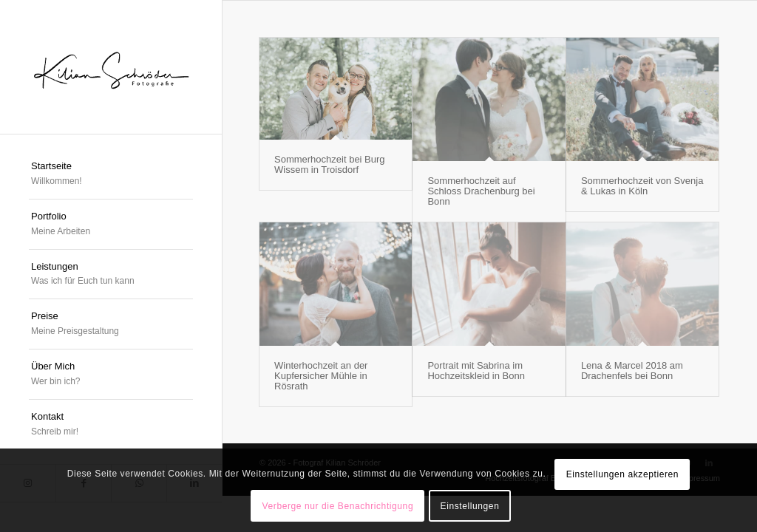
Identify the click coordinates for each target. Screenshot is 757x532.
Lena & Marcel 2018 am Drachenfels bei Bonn (632, 371)
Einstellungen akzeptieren (622, 474)
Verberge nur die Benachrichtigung (338, 506)
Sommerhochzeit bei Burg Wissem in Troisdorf (330, 164)
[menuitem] (111, 174)
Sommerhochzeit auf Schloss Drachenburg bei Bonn (481, 191)
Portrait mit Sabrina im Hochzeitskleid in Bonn (476, 371)
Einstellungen (470, 506)
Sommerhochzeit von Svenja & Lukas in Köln (642, 186)
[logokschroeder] (111, 67)
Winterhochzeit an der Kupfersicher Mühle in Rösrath (321, 376)
